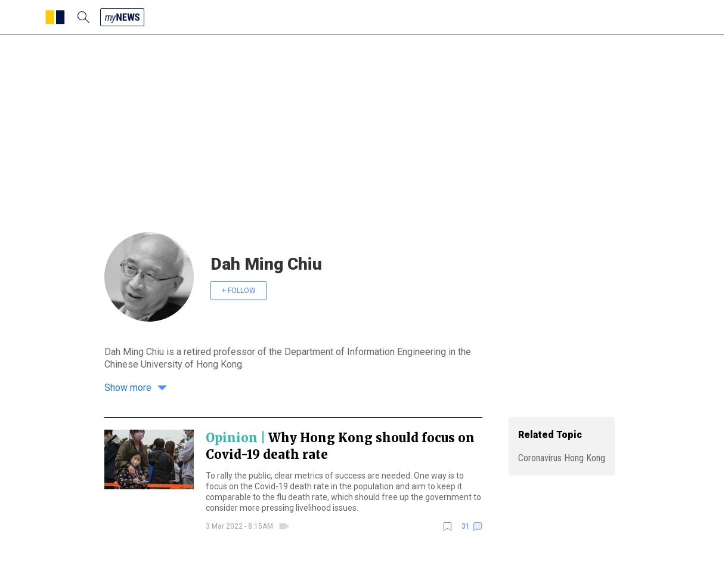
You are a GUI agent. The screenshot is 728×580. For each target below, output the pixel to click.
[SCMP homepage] (55, 17)
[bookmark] (447, 527)
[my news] (122, 17)
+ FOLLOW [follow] (239, 291)
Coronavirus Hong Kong (562, 458)
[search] (83, 17)
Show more (136, 388)
